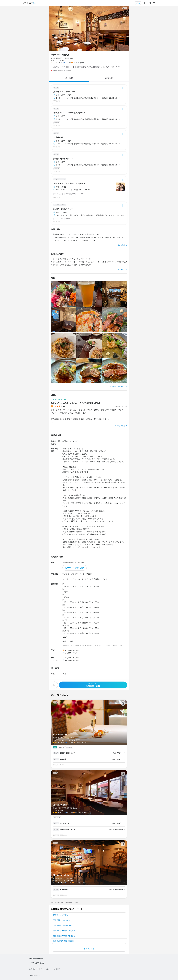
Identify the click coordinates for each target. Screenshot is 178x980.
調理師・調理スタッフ (63, 159)
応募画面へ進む (93, 685)
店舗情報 (109, 78)
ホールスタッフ (65, 823)
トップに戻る (89, 949)
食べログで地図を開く (76, 568)
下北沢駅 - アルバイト (62, 920)
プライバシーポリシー (45, 969)
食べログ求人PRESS (36, 959)
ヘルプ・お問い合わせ (37, 963)
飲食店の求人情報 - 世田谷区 (64, 936)
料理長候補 (58, 138)
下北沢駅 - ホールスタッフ (63, 925)
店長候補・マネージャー (64, 92)
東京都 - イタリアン (61, 915)
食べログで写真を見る (118, 386)
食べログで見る (120, 426)
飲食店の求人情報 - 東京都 (63, 941)
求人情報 (69, 78)
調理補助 (63, 759)
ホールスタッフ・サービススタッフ (69, 113)
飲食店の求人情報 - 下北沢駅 (64, 931)
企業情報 (57, 969)
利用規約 (32, 969)
